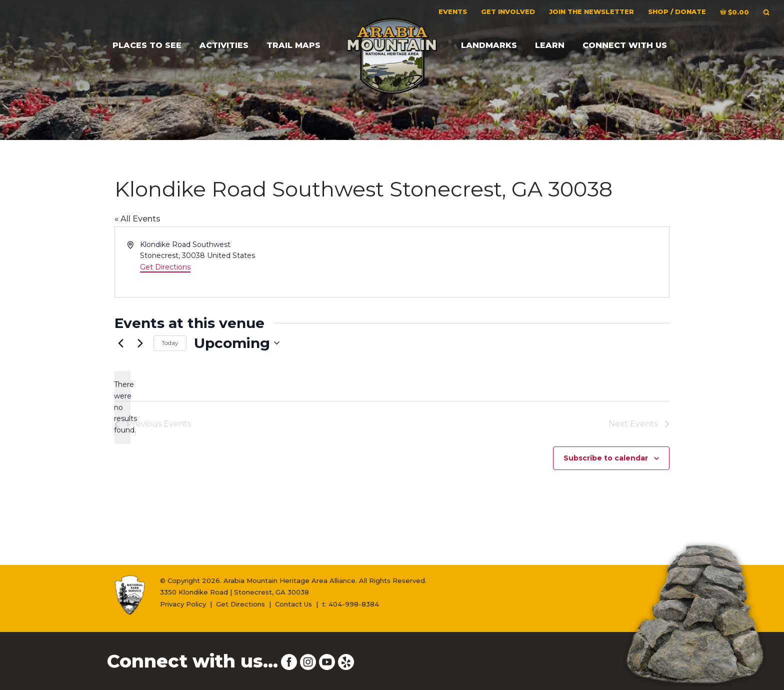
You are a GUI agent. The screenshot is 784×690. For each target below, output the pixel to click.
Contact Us (293, 604)
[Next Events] (140, 343)
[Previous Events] (120, 343)
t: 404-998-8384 (350, 604)
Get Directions (165, 267)
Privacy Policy (183, 604)
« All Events (137, 219)
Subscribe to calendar (606, 458)
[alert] (122, 407)
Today (170, 343)
